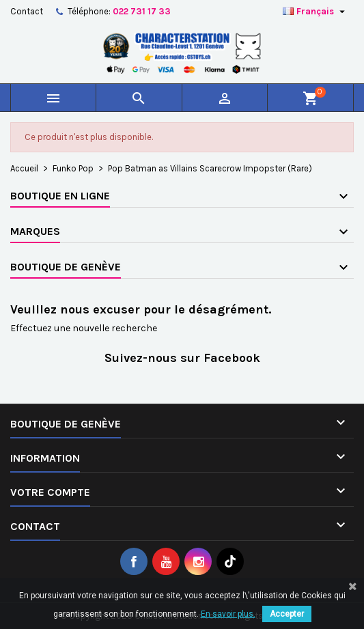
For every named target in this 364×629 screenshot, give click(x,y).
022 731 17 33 (142, 11)
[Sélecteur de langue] (316, 12)
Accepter (287, 614)
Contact (27, 11)
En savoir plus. (228, 614)
